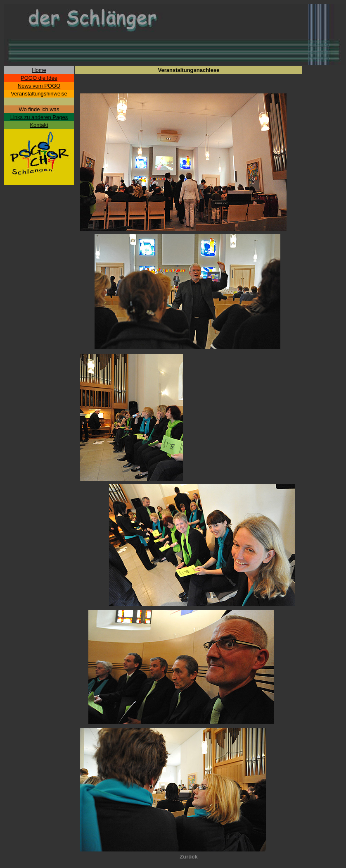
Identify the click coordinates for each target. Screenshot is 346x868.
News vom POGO (39, 86)
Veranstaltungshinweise (39, 94)
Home (39, 70)
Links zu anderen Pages (39, 117)
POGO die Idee (39, 78)
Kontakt (39, 125)
